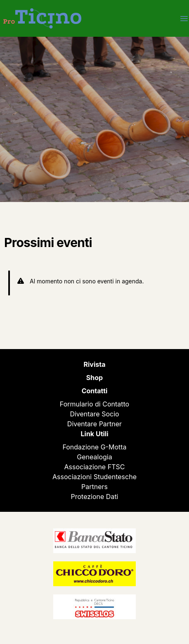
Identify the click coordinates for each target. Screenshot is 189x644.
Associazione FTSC (95, 467)
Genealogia (94, 457)
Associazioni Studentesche (94, 477)
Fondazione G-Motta (94, 447)
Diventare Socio (94, 414)
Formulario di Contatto (94, 404)
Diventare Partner (94, 424)
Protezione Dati (95, 497)
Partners (94, 487)
